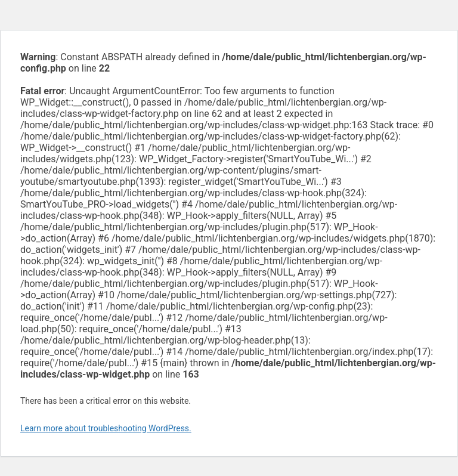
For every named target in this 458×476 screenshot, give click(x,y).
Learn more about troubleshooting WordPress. (106, 428)
